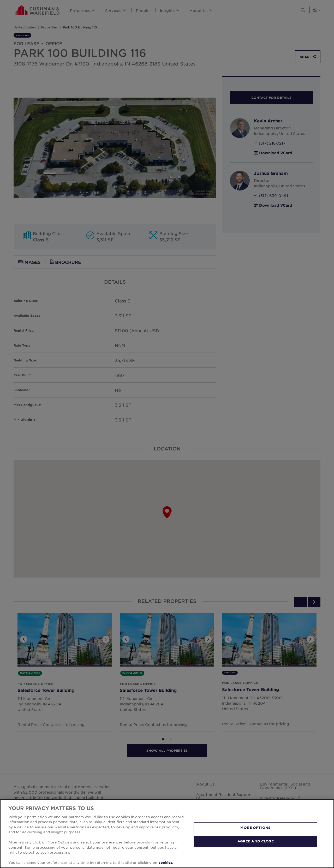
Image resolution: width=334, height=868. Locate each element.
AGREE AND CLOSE (256, 841)
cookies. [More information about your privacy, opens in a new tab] (166, 863)
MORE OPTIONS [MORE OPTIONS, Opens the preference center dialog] (255, 828)
